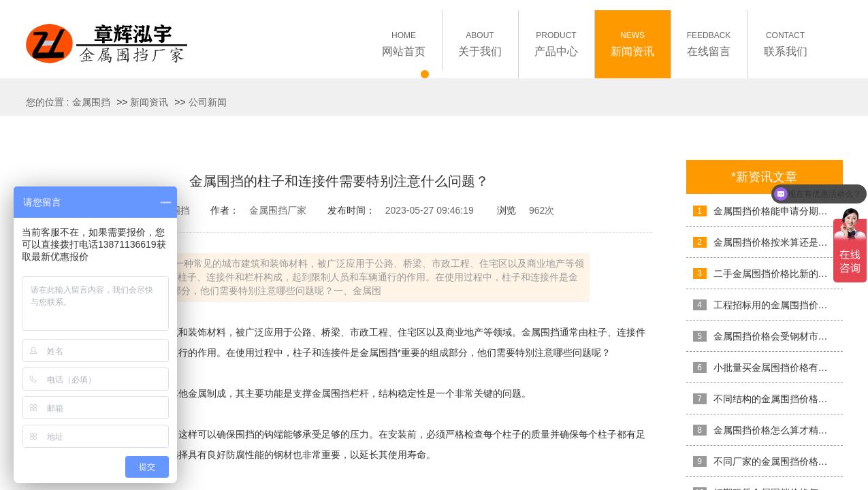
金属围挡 (91, 102)
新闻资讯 (149, 102)
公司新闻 (208, 102)
